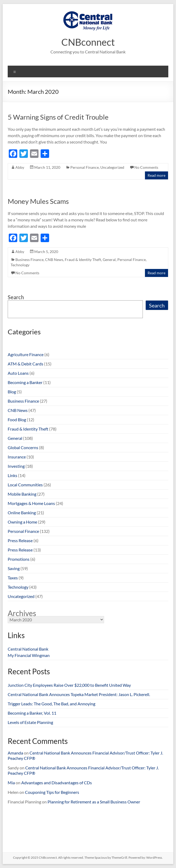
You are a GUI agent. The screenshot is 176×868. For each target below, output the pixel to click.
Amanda (15, 753)
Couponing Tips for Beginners (52, 792)
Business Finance (29, 260)
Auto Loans (18, 373)
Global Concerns (23, 447)
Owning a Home (22, 522)
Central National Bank (28, 649)
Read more (156, 175)
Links (12, 475)
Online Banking (22, 513)
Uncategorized (112, 167)
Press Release (20, 540)
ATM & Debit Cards (25, 364)
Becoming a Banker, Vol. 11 (32, 713)
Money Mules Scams (38, 201)
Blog (12, 392)
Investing (16, 466)
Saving (14, 568)
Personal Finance (85, 167)
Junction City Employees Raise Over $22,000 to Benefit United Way (69, 685)
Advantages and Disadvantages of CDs (57, 783)
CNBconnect (88, 42)
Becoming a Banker (25, 382)
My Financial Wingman (29, 655)
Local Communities (25, 485)
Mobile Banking (22, 494)
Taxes (13, 578)
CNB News (54, 260)
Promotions (19, 559)
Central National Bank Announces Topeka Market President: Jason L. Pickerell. (79, 694)
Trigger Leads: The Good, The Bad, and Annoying (51, 704)
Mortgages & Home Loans (31, 503)
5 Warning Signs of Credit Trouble (58, 117)
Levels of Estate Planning (30, 722)
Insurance (17, 457)
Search (16, 297)
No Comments (146, 167)
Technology (20, 265)
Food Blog (17, 420)
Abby (20, 167)
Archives (22, 613)
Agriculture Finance (26, 354)
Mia (11, 783)
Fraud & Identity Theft (83, 260)
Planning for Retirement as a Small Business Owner (94, 802)
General (109, 260)
